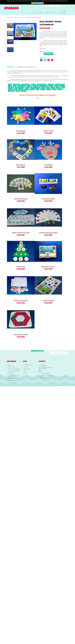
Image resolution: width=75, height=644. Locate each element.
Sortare (57, 86)
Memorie (30, 86)
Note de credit (27, 369)
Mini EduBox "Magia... (48, 267)
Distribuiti (41, 60)
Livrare (9, 365)
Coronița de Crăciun (21, 335)
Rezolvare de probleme (60, 85)
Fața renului (48, 165)
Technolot (67, 388)
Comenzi (26, 367)
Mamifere (43, 89)
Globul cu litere (48, 301)
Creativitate (11, 88)
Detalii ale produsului (26, 67)
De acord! (33, 3)
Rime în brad (21, 267)
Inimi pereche (21, 165)
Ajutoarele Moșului (48, 199)
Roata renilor (21, 131)
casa (38, 89)
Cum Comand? (11, 378)
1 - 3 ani (53, 88)
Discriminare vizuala (26, 85)
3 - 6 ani (58, 88)
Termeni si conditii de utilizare (14, 369)
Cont (25, 362)
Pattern (51, 86)
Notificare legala (11, 367)
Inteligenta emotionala (36, 88)
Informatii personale (28, 365)
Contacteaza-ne (43, 377)
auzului (55, 89)
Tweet (45, 60)
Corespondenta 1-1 (44, 86)
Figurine (28, 88)
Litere (10, 85)
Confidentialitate (12, 373)
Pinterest (52, 60)
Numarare (36, 86)
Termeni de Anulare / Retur (14, 371)
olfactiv (18, 91)
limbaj (15, 89)
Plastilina (32, 89)
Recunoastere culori (20, 88)
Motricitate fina (17, 85)
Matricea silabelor (21, 301)
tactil (63, 88)
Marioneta (24, 91)
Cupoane (26, 373)
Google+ (49, 60)
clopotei (60, 89)
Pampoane (62, 86)
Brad (48, 88)
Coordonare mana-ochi (42, 85)
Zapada (27, 89)
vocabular (21, 89)
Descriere (11, 67)
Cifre (15, 86)
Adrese (25, 371)
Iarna (43, 88)
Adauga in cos (49, 54)
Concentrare (51, 85)
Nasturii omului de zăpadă (48, 233)
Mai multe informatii (40, 3)
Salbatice (49, 89)
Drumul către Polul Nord (21, 233)
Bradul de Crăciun (21, 199)
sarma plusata (12, 91)
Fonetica (34, 85)
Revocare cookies (12, 380)
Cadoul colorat (48, 131)
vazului (10, 89)
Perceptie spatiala (22, 86)
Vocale (10, 86)
